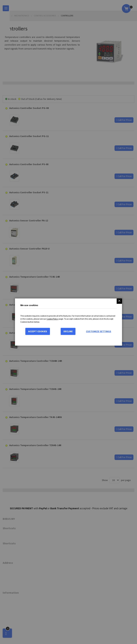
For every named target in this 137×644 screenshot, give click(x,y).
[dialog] (68, 322)
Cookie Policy (52, 319)
